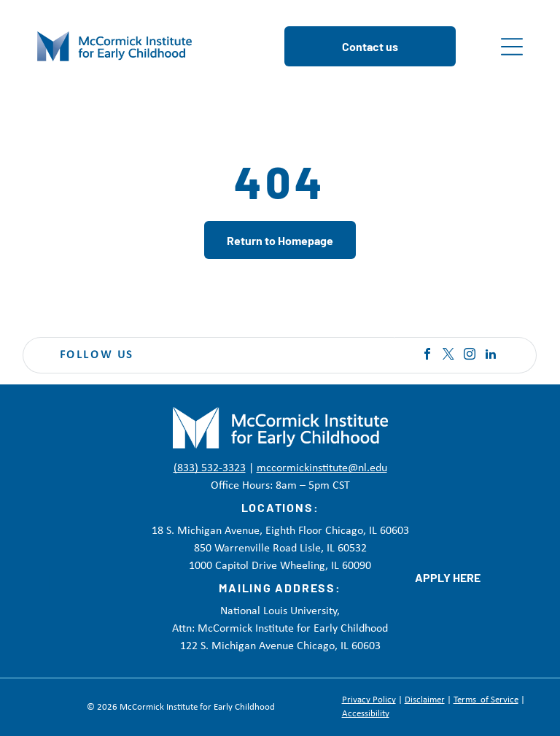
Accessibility (366, 714)
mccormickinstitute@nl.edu (322, 468)
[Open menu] (512, 47)
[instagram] (470, 356)
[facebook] (427, 356)
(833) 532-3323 (210, 468)
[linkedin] (491, 356)
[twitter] (448, 356)
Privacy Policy (369, 700)
